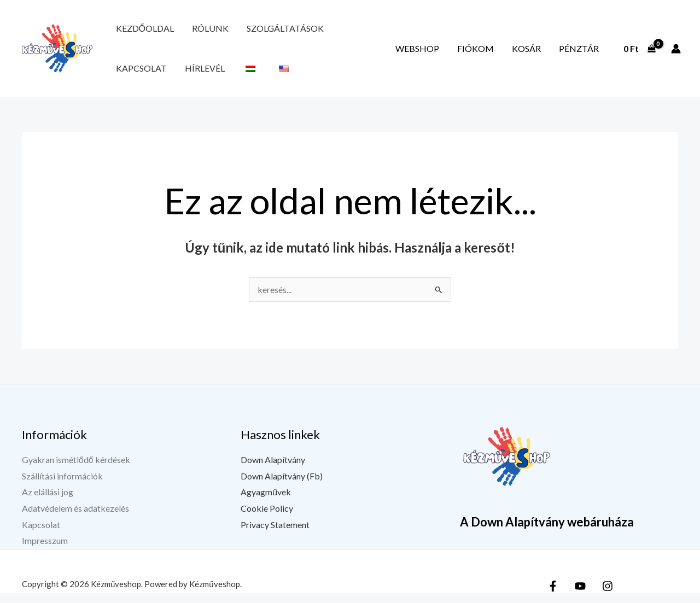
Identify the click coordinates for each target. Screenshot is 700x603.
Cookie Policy (267, 518)
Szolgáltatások (256, 31)
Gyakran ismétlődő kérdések (76, 469)
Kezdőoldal (139, 31)
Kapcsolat (327, 31)
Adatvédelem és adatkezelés (75, 518)
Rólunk (193, 31)
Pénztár (584, 53)
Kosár (543, 53)
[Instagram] (608, 596)
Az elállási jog (48, 502)
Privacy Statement (275, 534)
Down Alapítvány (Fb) (282, 486)
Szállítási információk (62, 486)
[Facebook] (553, 596)
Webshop (457, 53)
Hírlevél (379, 31)
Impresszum (45, 551)
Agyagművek (266, 502)
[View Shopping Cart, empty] (639, 54)
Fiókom (504, 53)
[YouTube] (580, 596)
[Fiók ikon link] (676, 54)
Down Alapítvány (273, 469)
